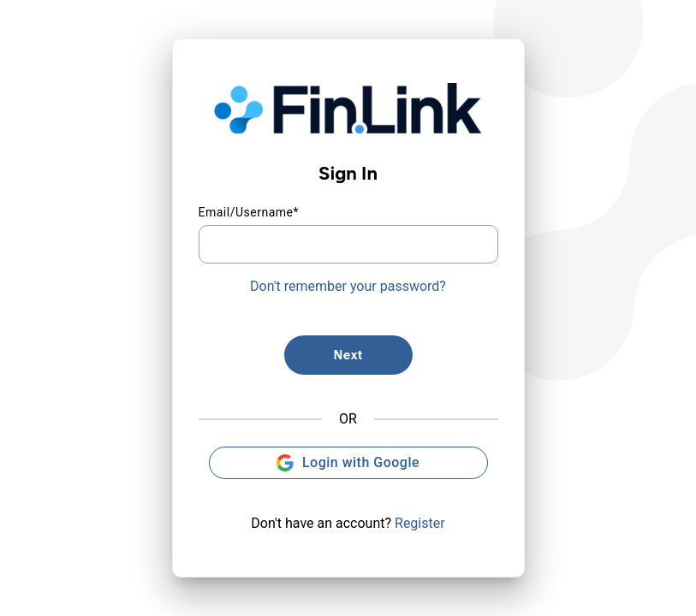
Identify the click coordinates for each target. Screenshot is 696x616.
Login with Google (348, 463)
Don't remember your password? (348, 286)
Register (420, 523)
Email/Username (249, 212)
